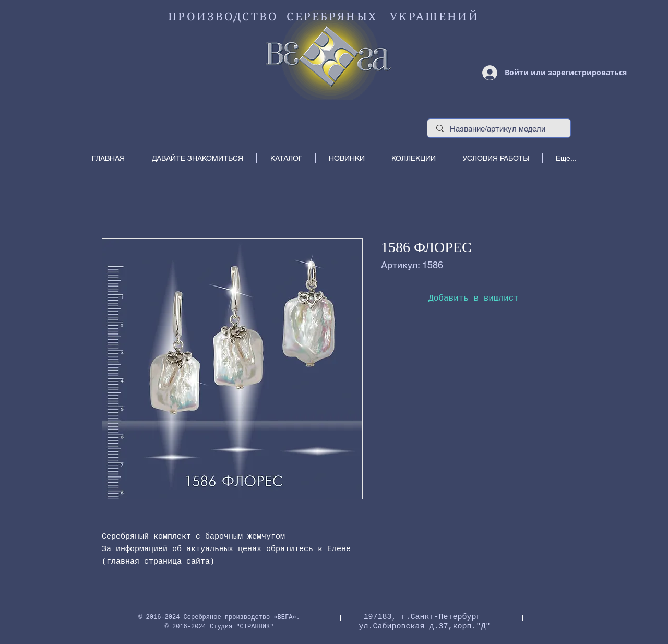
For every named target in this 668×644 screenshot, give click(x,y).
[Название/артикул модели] (499, 129)
